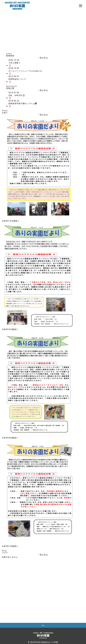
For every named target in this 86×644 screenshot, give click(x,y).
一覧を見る (43, 58)
